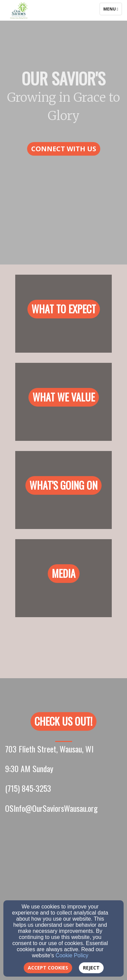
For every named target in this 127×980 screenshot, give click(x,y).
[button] (64, 149)
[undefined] (63, 319)
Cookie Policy (72, 955)
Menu (112, 9)
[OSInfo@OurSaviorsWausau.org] (51, 810)
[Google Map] (63, 888)
